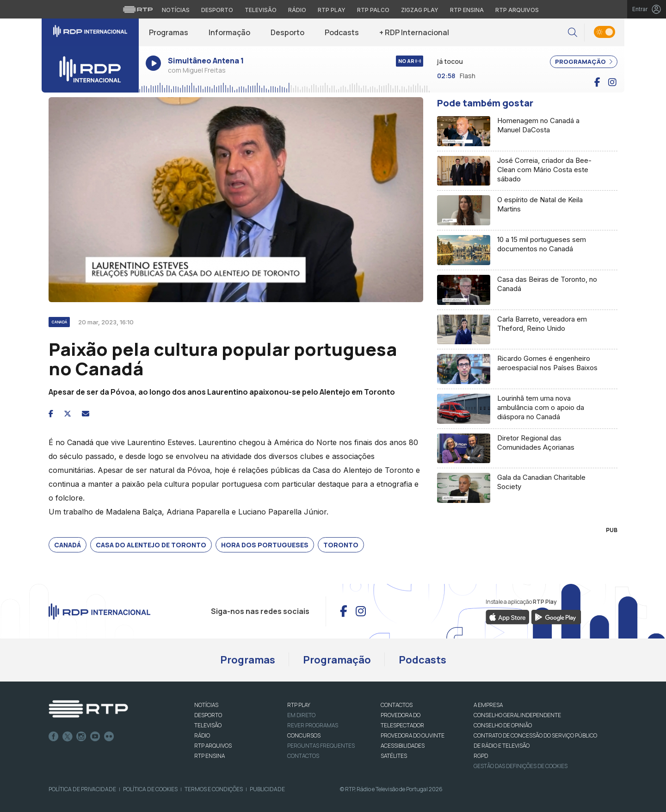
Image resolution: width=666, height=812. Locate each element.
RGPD (481, 756)
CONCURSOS (304, 735)
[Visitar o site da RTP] (138, 9)
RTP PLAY (299, 705)
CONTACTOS (397, 705)
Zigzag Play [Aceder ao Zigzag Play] (420, 10)
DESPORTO (208, 715)
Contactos (303, 756)
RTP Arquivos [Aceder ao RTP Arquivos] (517, 10)
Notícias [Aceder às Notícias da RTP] (176, 10)
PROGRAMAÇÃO (584, 62)
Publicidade (267, 789)
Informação (229, 32)
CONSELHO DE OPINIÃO (503, 725)
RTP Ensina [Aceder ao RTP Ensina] (467, 10)
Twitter (68, 737)
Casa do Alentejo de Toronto (151, 545)
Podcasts (342, 32)
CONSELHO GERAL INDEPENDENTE (517, 715)
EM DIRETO (301, 715)
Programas (169, 32)
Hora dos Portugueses (265, 545)
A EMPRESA (488, 705)
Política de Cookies (150, 789)
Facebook (54, 737)
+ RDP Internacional (414, 32)
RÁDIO (202, 735)
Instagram (81, 737)
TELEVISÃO (208, 725)
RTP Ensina (210, 756)
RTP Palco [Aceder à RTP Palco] (373, 10)
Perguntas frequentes (321, 746)
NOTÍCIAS (206, 705)
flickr (109, 737)
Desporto (287, 32)
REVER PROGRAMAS (313, 725)
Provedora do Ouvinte (413, 735)
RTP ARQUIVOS (213, 746)
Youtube (95, 737)
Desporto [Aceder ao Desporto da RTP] (217, 10)
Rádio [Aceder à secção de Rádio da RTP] (297, 10)
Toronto (341, 545)
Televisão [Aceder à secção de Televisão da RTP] (261, 10)
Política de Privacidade (82, 789)
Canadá (68, 545)
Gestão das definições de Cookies (521, 766)
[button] (573, 33)
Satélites (394, 756)
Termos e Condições (214, 789)
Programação (337, 660)
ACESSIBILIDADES (403, 746)
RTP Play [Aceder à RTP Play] (332, 10)
